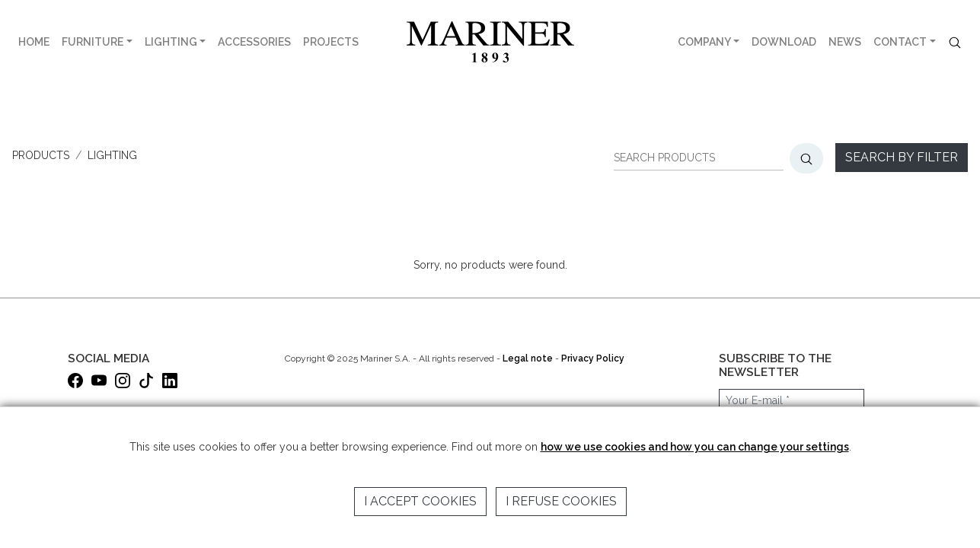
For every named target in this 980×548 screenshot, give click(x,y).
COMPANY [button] (704, 42)
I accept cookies (420, 501)
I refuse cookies (561, 501)
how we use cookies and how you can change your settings (695, 447)
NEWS (845, 42)
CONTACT (900, 42)
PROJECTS (331, 42)
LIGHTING (171, 42)
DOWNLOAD (784, 42)
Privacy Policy (593, 358)
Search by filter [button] (902, 157)
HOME (34, 42)
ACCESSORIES (254, 42)
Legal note (528, 358)
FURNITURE (93, 42)
